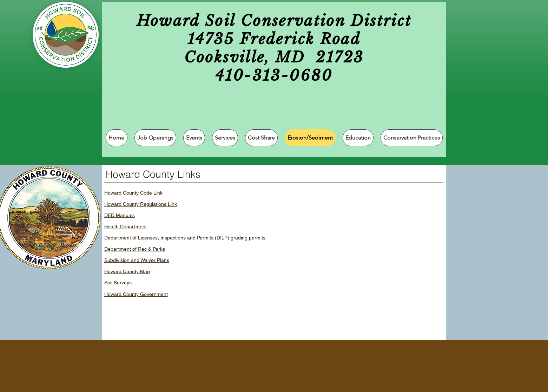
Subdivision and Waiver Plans (137, 260)
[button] (225, 138)
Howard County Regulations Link (141, 204)
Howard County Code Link (133, 193)
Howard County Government (136, 294)
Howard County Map (127, 271)
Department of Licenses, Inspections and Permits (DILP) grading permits (185, 238)
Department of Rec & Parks (135, 249)
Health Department (126, 227)
